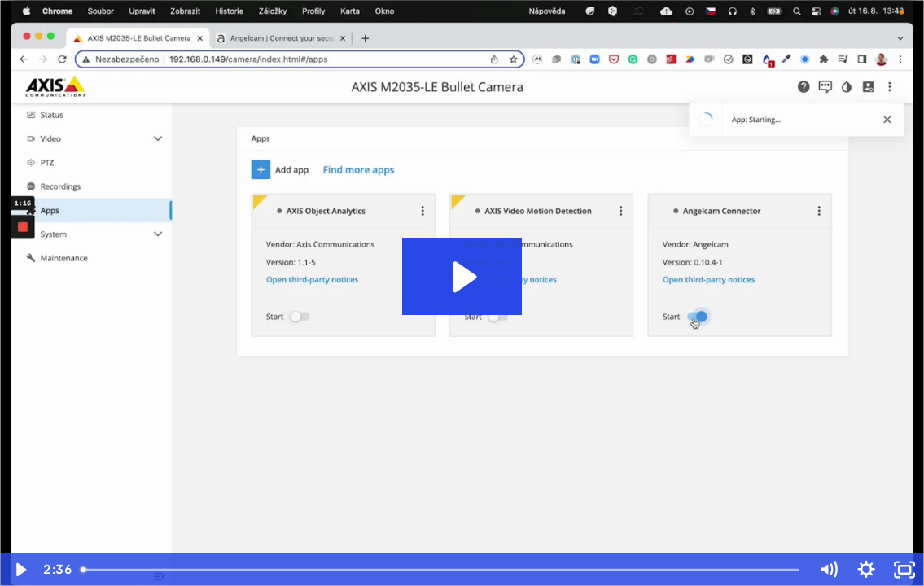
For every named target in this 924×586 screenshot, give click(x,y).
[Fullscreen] (905, 570)
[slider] (442, 570)
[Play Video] (19, 570)
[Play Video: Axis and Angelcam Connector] (462, 277)
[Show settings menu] (866, 570)
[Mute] (828, 570)
